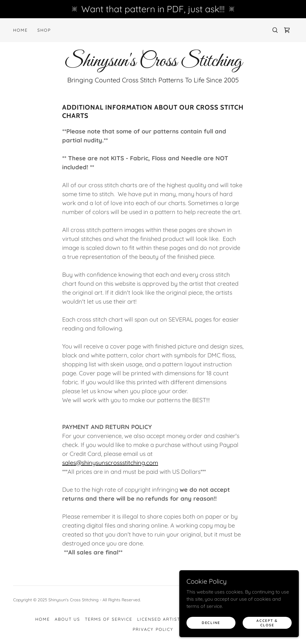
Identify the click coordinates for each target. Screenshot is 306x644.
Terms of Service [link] (109, 619)
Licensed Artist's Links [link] (169, 619)
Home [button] (43, 619)
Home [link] (20, 30)
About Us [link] (67, 619)
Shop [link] (44, 30)
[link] (287, 30)
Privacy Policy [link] (153, 629)
